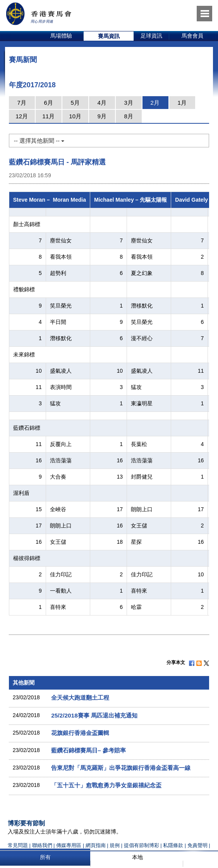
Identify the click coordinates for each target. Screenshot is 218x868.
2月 (155, 103)
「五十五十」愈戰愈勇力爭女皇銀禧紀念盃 (106, 785)
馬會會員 (192, 36)
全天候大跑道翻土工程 (80, 698)
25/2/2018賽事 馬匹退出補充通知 (94, 715)
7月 (22, 103)
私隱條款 (173, 845)
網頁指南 (96, 845)
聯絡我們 (42, 845)
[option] (61, 36)
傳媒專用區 (69, 845)
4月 (102, 103)
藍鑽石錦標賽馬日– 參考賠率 (88, 750)
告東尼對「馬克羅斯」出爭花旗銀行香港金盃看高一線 (121, 768)
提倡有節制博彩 (142, 845)
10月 (75, 116)
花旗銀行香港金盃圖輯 (80, 733)
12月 (22, 116)
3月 (129, 103)
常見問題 (18, 845)
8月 (129, 116)
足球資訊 (151, 36)
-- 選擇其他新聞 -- (39, 141)
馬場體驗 (61, 36)
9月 (102, 116)
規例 (115, 845)
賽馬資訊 (109, 36)
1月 (182, 103)
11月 (48, 116)
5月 (75, 103)
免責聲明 (197, 845)
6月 (49, 103)
